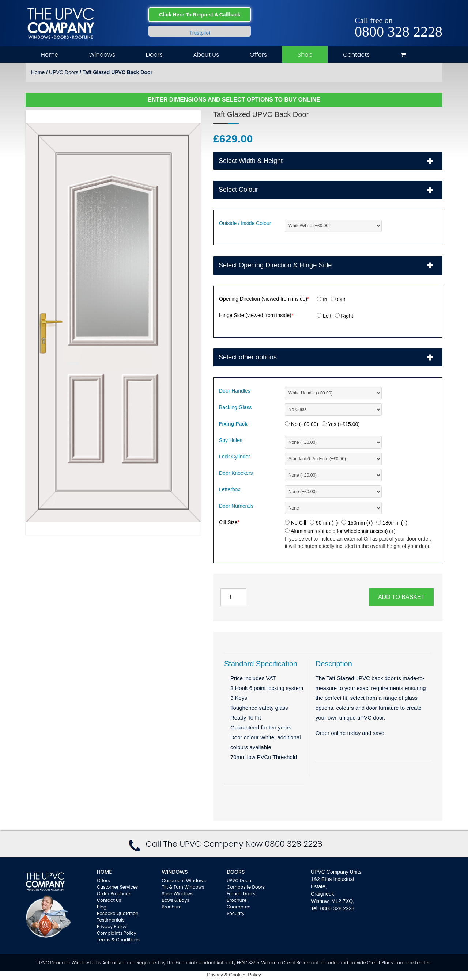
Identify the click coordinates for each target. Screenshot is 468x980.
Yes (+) (341, 424)
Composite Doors (246, 887)
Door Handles (235, 391)
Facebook (416, 12)
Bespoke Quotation (118, 913)
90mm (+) (324, 523)
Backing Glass (235, 407)
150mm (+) (357, 523)
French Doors (241, 894)
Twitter (427, 12)
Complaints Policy (117, 933)
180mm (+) (392, 523)
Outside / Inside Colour (245, 223)
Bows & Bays (176, 900)
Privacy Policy (112, 926)
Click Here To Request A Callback (200, 15)
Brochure (172, 907)
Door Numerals (236, 506)
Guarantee (239, 907)
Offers (258, 55)
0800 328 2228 (399, 32)
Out (338, 300)
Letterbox (230, 489)
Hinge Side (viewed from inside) (256, 315)
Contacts (356, 55)
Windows (102, 55)
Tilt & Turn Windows (183, 887)
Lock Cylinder (235, 457)
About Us (206, 55)
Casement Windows (184, 880)
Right (344, 316)
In (322, 300)
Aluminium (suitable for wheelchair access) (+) (340, 531)
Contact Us (109, 900)
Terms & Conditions (118, 940)
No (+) (301, 424)
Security (235, 913)
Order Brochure (114, 894)
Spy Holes (231, 440)
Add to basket (401, 597)
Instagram (437, 12)
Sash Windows (178, 894)
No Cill (295, 523)
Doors (154, 55)
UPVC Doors (64, 72)
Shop (305, 55)
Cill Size (229, 522)
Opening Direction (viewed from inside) (264, 299)
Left (324, 316)
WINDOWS (175, 872)
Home (50, 55)
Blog (102, 907)
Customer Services (117, 887)
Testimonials (111, 920)
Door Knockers (236, 473)
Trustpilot (200, 33)
